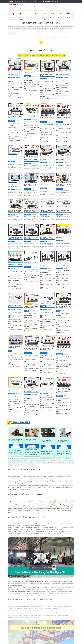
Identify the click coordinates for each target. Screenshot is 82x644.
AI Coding (53, 55)
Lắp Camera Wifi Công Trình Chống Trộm (32, 238)
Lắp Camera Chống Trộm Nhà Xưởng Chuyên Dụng (31, 391)
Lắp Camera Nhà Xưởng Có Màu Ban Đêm (47, 159)
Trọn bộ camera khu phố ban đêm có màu (15, 186)
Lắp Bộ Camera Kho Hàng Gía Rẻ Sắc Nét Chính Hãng (47, 390)
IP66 (24, 55)
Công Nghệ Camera (47, 7)
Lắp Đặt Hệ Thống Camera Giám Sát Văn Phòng (23, 463)
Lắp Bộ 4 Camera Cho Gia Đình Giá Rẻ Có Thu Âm (15, 211)
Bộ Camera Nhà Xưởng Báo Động (15, 306)
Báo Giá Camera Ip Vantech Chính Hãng (47, 441)
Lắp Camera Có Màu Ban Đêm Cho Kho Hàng (64, 185)
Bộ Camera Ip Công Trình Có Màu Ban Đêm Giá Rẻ (64, 307)
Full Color (48, 55)
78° (38, 55)
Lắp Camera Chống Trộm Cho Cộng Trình (31, 349)
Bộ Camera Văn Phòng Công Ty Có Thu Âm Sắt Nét (32, 116)
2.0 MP (57, 55)
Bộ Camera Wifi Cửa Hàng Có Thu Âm (64, 211)
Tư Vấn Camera (57, 7)
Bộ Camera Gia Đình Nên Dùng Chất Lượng (62, 159)
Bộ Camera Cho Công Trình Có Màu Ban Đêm (47, 185)
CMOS (64, 55)
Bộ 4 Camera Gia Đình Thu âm (54, 461)
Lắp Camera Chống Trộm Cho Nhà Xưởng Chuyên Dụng (47, 74)
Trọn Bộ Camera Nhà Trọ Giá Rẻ (15, 158)
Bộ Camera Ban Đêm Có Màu (41, 50)
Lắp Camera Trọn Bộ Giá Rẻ (15, 58)
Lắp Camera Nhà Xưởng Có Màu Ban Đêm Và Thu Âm (31, 185)
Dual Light (34, 55)
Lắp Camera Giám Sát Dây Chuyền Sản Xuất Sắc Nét (63, 74)
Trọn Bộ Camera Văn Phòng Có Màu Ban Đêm (32, 73)
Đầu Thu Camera (37, 7)
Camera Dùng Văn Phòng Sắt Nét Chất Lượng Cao (31, 211)
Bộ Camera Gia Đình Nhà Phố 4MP (16, 117)
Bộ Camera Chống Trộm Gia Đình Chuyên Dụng (16, 74)
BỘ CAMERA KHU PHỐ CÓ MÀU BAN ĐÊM (63, 237)
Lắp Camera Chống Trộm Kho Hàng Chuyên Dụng (47, 238)
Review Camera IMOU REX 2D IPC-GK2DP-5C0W (16, 440)
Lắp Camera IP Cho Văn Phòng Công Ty (46, 306)
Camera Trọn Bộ (28, 7)
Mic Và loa (19, 55)
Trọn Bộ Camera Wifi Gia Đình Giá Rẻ (47, 265)
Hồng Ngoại (42, 55)
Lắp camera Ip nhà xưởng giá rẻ (15, 390)
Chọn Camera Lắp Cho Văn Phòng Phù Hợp (45, 463)
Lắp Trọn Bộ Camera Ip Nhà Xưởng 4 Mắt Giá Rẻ (51, 459)
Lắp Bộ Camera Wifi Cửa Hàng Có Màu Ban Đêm (62, 265)
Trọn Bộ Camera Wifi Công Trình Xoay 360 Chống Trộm (16, 238)
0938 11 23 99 (16, 1)
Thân (60, 55)
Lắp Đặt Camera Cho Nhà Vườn (31, 160)
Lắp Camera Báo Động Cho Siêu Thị (37, 461)
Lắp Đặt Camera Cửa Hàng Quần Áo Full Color (47, 118)
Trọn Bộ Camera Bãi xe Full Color (63, 118)
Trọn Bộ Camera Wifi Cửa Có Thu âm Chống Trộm (48, 211)
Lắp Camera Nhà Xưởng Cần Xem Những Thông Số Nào (64, 441)
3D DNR (27, 55)
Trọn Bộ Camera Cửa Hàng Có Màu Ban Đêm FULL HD (31, 307)
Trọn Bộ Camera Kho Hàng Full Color (63, 392)
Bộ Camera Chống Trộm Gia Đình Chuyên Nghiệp (47, 349)
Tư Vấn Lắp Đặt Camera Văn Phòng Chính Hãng (25, 465)
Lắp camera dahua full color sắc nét (14, 347)
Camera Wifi (12, 7)
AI (30, 55)
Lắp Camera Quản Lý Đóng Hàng (31, 441)
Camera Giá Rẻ (32, 1)
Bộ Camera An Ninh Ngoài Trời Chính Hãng (31, 264)
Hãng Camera (19, 7)
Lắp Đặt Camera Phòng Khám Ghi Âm (62, 351)
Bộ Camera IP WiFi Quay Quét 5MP (16, 265)
